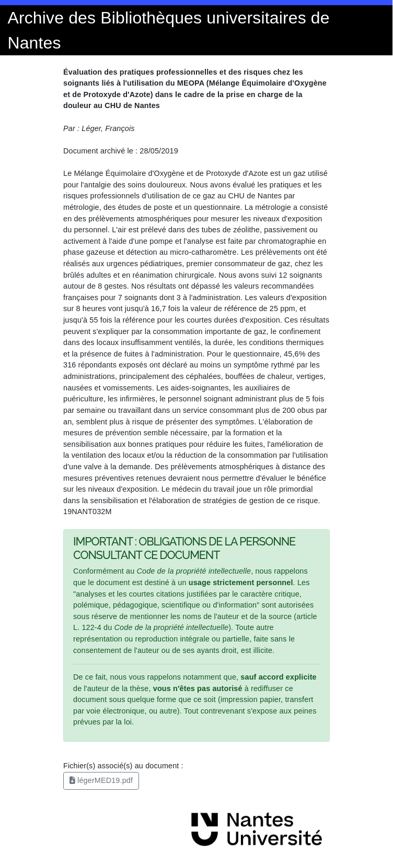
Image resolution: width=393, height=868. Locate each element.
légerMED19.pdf (101, 780)
